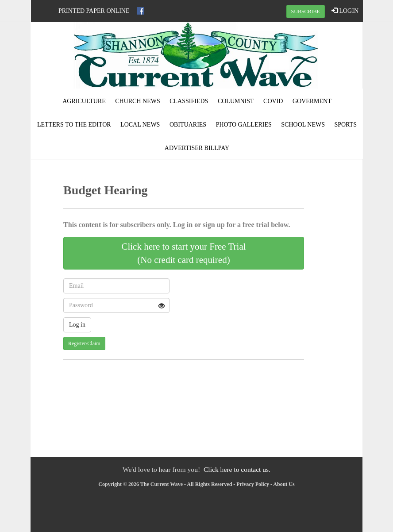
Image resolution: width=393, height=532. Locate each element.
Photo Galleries (244, 125)
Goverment (312, 101)
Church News (138, 101)
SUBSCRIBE (306, 12)
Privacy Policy (253, 484)
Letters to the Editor (74, 125)
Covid (273, 101)
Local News (140, 125)
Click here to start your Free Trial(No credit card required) (183, 253)
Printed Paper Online (94, 11)
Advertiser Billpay (197, 148)
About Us (284, 484)
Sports (345, 125)
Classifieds (189, 101)
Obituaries (188, 125)
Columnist (236, 101)
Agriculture (84, 101)
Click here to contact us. (237, 469)
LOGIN (345, 11)
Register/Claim (84, 343)
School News (303, 125)
